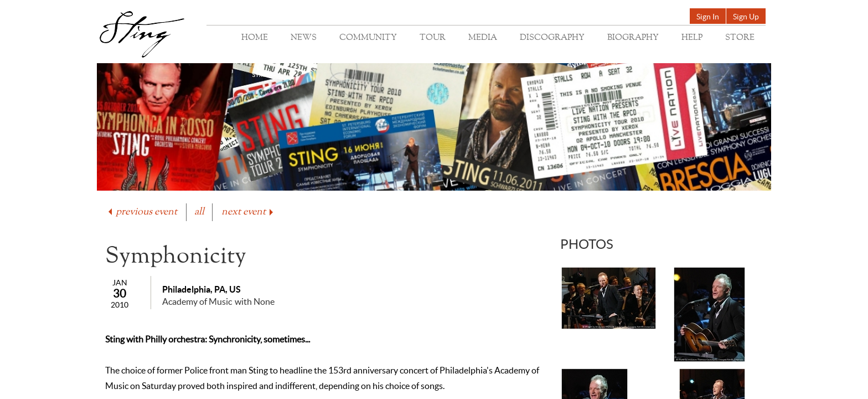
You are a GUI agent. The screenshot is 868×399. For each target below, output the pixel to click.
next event (248, 212)
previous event (142, 212)
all (199, 212)
